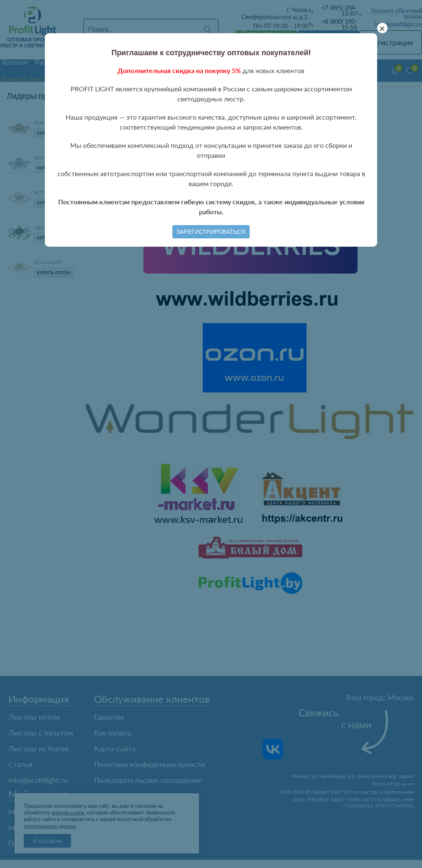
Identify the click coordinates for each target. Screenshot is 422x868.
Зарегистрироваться (211, 232)
